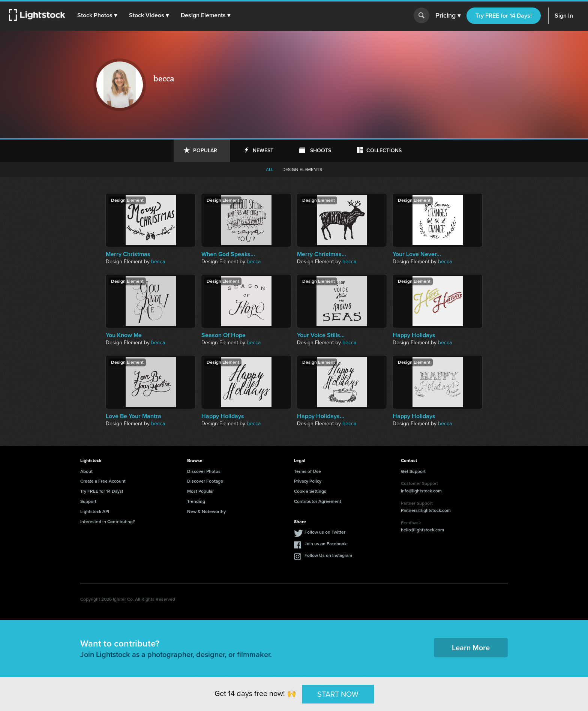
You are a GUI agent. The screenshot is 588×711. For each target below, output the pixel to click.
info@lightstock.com (421, 491)
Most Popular (200, 491)
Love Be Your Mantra (133, 416)
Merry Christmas (128, 254)
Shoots (321, 151)
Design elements (302, 169)
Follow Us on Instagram (328, 555)
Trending (196, 501)
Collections (384, 151)
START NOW (338, 694)
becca (158, 262)
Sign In (564, 16)
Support (88, 501)
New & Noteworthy (206, 511)
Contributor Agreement (318, 501)
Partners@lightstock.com (426, 510)
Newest (263, 151)
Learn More (471, 648)
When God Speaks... (228, 254)
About (86, 471)
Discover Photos (204, 471)
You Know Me (124, 335)
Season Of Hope (223, 335)
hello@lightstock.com (422, 530)
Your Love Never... (417, 254)
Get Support (413, 471)
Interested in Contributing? (108, 522)
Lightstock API (95, 511)
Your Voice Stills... (321, 335)
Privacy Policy (308, 481)
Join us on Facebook (325, 544)
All (270, 169)
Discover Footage (205, 481)
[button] (97, 15)
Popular (205, 151)
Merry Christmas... (322, 254)
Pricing (448, 16)
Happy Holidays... (321, 416)
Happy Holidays (414, 335)
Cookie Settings (310, 491)
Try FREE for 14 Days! (504, 16)
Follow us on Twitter (325, 532)
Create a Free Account (103, 481)
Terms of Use (307, 471)
